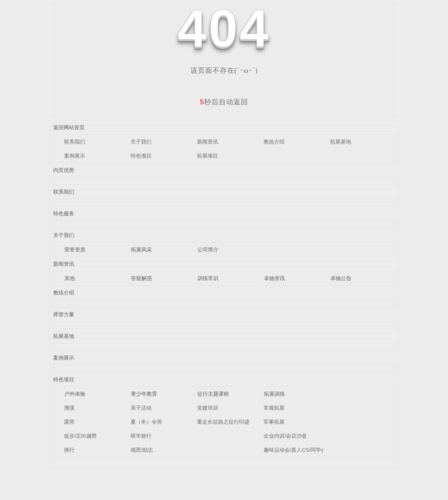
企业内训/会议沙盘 (285, 436)
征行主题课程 (213, 394)
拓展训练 (274, 394)
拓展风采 (141, 249)
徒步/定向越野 (80, 436)
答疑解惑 (141, 278)
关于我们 (141, 142)
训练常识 (208, 278)
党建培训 (208, 408)
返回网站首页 (69, 127)
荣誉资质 (75, 249)
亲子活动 (141, 408)
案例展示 (75, 156)
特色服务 (64, 213)
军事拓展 (274, 422)
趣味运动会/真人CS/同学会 (295, 450)
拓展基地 (341, 142)
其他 (70, 278)
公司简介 (208, 249)
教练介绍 (274, 142)
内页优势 (64, 170)
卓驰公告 (341, 278)
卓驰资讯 (274, 278)
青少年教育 (144, 394)
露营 (69, 422)
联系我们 (75, 142)
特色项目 (141, 156)
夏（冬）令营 (146, 422)
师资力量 (64, 314)
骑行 (69, 450)
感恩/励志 (142, 450)
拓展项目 (208, 156)
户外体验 (75, 394)
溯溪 (69, 408)
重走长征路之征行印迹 (223, 422)
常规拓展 (274, 408)
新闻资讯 (208, 142)
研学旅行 (141, 436)
